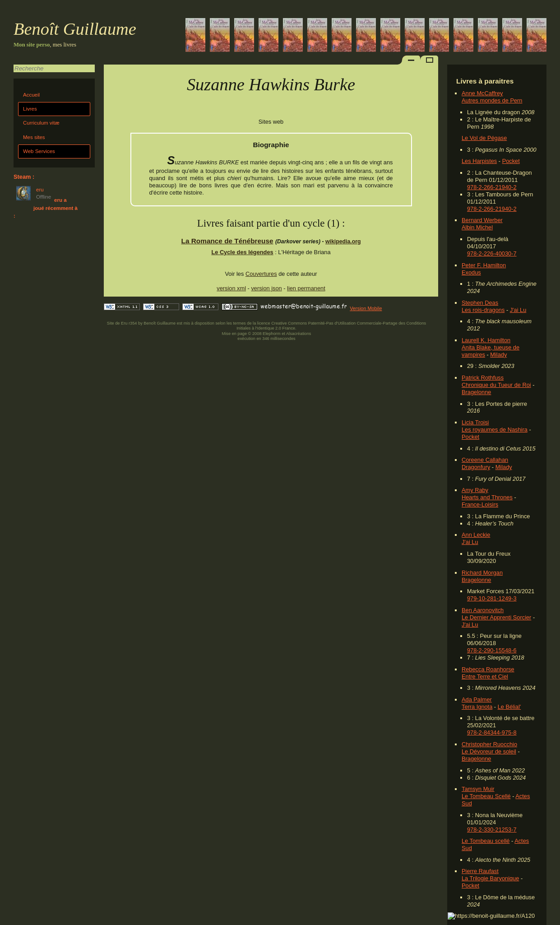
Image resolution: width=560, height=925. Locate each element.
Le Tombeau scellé (486, 841)
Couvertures (261, 274)
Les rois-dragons (483, 310)
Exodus (471, 272)
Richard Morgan (482, 573)
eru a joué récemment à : (46, 208)
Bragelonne (476, 392)
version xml (231, 288)
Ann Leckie (476, 535)
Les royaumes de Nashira (495, 430)
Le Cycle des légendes (242, 252)
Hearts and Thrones (487, 497)
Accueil (31, 95)
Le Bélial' (509, 707)
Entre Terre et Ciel (485, 676)
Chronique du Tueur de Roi (496, 385)
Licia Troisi (475, 422)
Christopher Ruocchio (489, 744)
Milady (498, 355)
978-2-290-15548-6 (492, 650)
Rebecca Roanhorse (488, 669)
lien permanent (306, 288)
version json (266, 288)
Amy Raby (475, 490)
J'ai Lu (518, 310)
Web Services (39, 151)
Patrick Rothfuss (483, 378)
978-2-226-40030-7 (492, 253)
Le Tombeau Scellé (486, 796)
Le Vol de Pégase (484, 138)
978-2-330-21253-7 (492, 830)
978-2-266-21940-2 (492, 187)
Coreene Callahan (485, 460)
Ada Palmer (477, 700)
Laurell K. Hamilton (486, 340)
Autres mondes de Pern (492, 100)
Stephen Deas (480, 303)
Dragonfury (476, 467)
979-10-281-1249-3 (492, 598)
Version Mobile (366, 308)
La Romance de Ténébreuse (227, 241)
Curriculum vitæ (41, 123)
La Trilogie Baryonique (490, 878)
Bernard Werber (482, 220)
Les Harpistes (479, 161)
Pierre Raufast (480, 871)
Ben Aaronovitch (483, 610)
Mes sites (34, 137)
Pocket (511, 161)
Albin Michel (477, 227)
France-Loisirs (480, 504)
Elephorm (272, 334)
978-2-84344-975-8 (492, 732)
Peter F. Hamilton (484, 265)
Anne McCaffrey (482, 93)
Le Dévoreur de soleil (489, 751)
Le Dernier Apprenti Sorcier (496, 617)
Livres (30, 109)
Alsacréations (299, 334)
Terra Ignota (477, 707)
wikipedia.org (343, 242)
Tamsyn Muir (478, 789)
